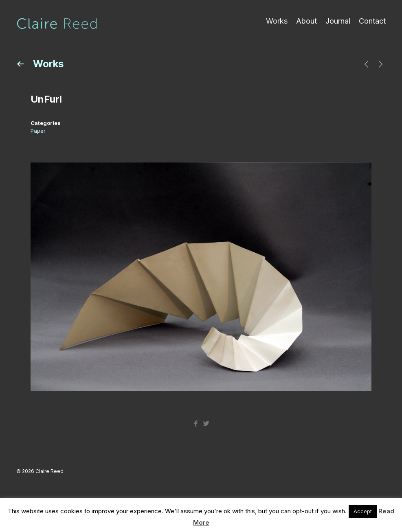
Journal (338, 21)
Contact (372, 21)
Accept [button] (363, 511)
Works (277, 21)
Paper (38, 131)
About (306, 21)
